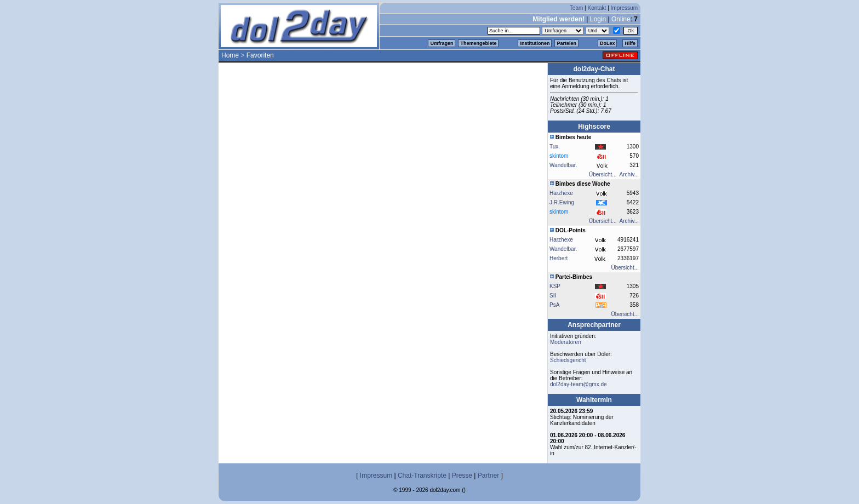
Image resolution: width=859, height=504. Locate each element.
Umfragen (442, 43)
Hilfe (630, 43)
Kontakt (597, 8)
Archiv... (629, 174)
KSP (555, 286)
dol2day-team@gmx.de (579, 384)
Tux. (555, 147)
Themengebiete (478, 43)
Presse (462, 476)
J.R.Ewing (562, 202)
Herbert (559, 258)
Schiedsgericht (568, 360)
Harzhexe (561, 193)
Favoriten (260, 55)
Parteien (566, 43)
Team (576, 8)
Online (621, 19)
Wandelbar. (563, 165)
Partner (488, 476)
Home (230, 55)
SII (553, 296)
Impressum (624, 8)
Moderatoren (566, 342)
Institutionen (535, 43)
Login (598, 19)
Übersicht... (603, 174)
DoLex (608, 43)
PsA (554, 305)
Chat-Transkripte (422, 476)
